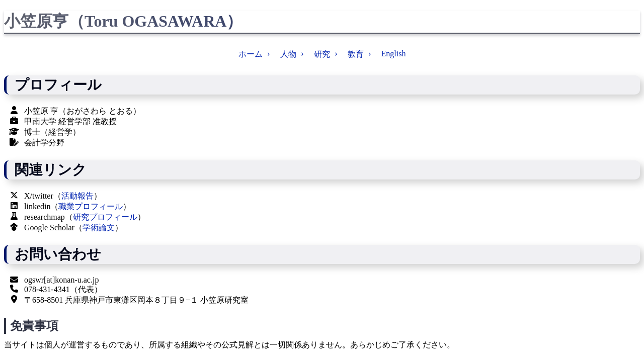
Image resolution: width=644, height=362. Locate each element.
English (394, 54)
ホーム (251, 54)
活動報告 (77, 196)
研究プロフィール (105, 217)
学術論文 (99, 228)
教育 (356, 54)
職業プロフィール (91, 206)
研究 (322, 54)
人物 (288, 54)
